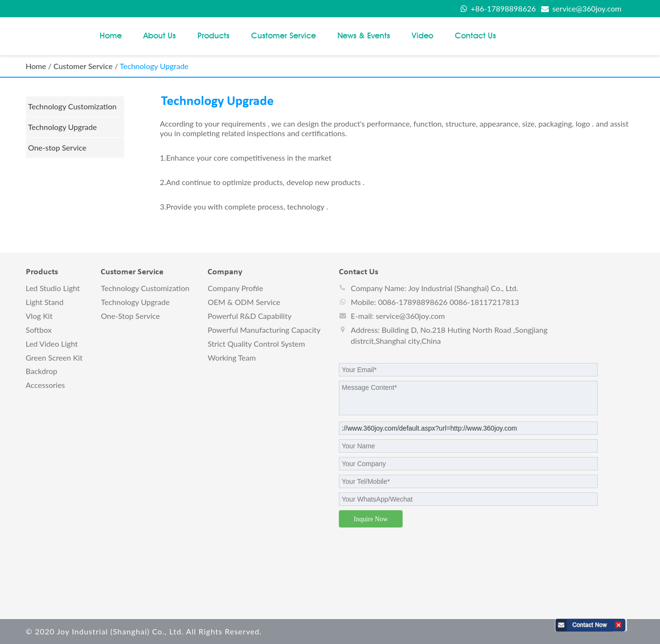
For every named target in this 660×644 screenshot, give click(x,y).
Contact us (475, 35)
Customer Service (284, 35)
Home (111, 35)
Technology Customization (73, 106)
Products (214, 35)
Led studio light (53, 288)
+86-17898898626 (498, 8)
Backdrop (42, 371)
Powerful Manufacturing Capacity (264, 330)
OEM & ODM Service (244, 302)
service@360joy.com (581, 8)
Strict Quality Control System (256, 344)
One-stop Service (58, 147)
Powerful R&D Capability (249, 316)
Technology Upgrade (63, 127)
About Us (160, 35)
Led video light (52, 344)
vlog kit (39, 316)
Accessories (46, 385)
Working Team (232, 357)
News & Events (364, 35)
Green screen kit (54, 357)
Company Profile (235, 288)
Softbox (39, 330)
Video (423, 35)
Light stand (45, 302)
